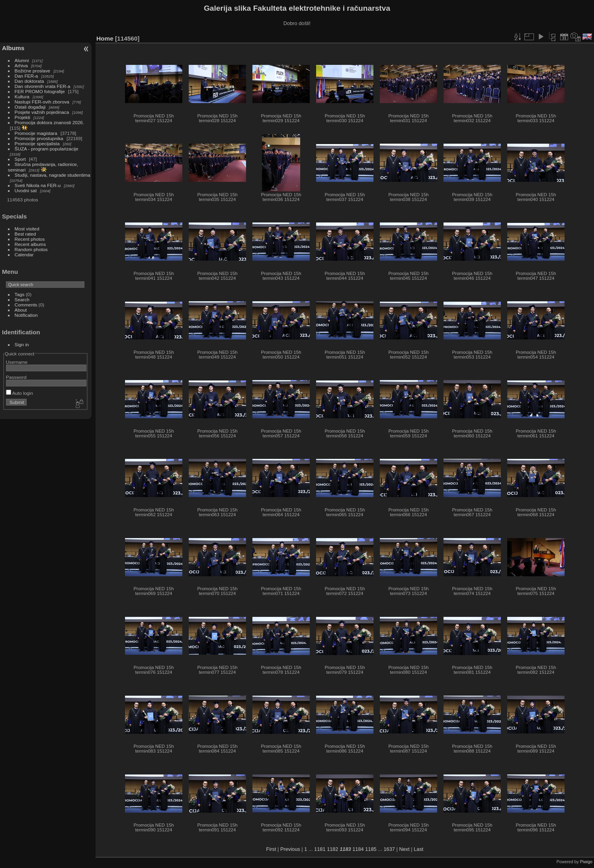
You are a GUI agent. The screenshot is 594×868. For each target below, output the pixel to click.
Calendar (24, 255)
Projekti (22, 117)
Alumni (22, 60)
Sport (20, 159)
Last (418, 849)
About (21, 310)
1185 (371, 849)
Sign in (22, 344)
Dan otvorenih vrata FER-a (43, 86)
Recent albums (30, 244)
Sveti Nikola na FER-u (38, 185)
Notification (26, 315)
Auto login (20, 393)
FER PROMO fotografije (40, 91)
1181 (320, 849)
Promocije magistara (36, 133)
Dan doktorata (29, 81)
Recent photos (30, 239)
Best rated (25, 234)
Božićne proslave (33, 71)
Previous (290, 849)
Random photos (31, 249)
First (271, 849)
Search (22, 299)
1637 (389, 849)
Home (105, 38)
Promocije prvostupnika (39, 138)
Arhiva (21, 65)
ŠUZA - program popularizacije (47, 149)
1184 (358, 849)
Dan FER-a (26, 76)
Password (16, 377)
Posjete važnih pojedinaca (42, 112)
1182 (332, 849)
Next (404, 849)
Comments (26, 305)
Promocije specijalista (37, 143)
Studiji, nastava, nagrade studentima (53, 175)
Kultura (22, 97)
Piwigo (586, 862)
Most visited (27, 229)
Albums (13, 48)
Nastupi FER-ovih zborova (42, 102)
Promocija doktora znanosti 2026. (50, 122)
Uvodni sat (26, 190)
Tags (20, 294)
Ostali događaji (30, 107)
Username (17, 362)
